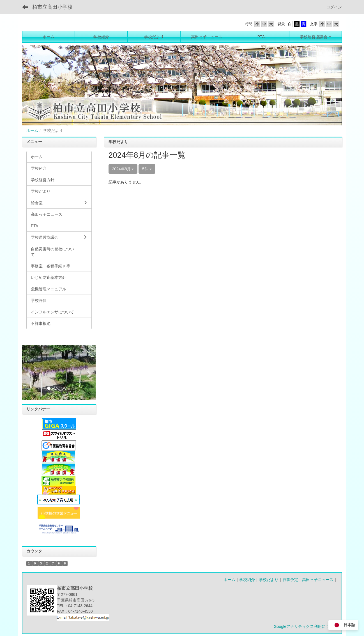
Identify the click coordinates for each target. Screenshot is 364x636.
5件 (147, 169)
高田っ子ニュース (318, 580)
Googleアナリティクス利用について (306, 626)
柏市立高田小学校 (52, 7)
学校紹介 (247, 580)
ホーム (32, 130)
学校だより (269, 580)
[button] (28, 372)
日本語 (343, 625)
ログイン (334, 7)
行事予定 (290, 580)
